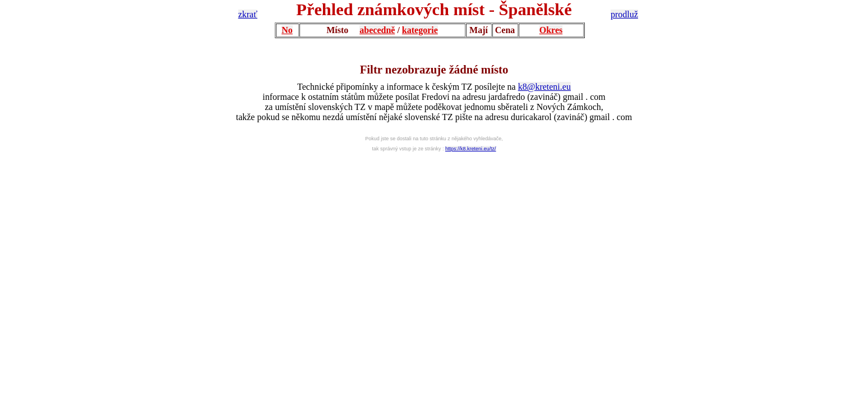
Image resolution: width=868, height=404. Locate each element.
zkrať (248, 14)
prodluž (624, 14)
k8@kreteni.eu (544, 87)
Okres (551, 30)
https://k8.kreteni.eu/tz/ (471, 149)
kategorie (420, 30)
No (287, 30)
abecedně (377, 30)
